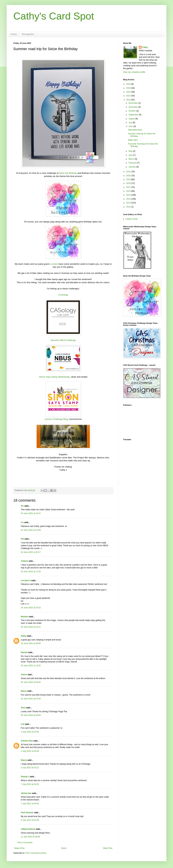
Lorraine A (26, 580)
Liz (22, 522)
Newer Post (19, 848)
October (132, 111)
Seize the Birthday (68, 173)
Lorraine (54, 264)
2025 (129, 88)
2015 (129, 195)
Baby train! (133, 140)
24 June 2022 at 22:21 (31, 627)
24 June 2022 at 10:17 (31, 552)
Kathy (24, 636)
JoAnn (24, 675)
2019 (129, 179)
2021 (129, 172)
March (132, 159)
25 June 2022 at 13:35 (31, 666)
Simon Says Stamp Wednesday (54, 377)
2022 (129, 100)
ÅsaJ (23, 708)
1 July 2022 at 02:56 (30, 732)
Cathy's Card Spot (54, 16)
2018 (129, 183)
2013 (129, 203)
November (133, 107)
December (133, 103)
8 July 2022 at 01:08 (30, 820)
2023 (129, 96)
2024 (129, 92)
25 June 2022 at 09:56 (31, 643)
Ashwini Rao (27, 741)
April (131, 155)
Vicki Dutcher (27, 813)
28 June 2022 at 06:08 (31, 715)
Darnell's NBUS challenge (63, 340)
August (132, 119)
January (132, 167)
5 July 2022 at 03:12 (30, 768)
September (134, 115)
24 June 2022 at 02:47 (31, 513)
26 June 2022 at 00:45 (31, 682)
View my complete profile (134, 72)
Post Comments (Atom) (36, 853)
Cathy (145, 47)
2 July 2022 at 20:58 (30, 751)
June (131, 126)
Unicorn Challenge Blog (56, 419)
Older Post (108, 848)
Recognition (28, 34)
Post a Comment (25, 843)
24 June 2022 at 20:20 (31, 608)
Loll (23, 724)
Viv (22, 506)
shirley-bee (26, 793)
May (131, 151)
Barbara (25, 617)
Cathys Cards (132, 219)
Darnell (24, 652)
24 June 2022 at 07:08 (31, 530)
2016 (129, 191)
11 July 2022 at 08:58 (30, 837)
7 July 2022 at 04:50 (30, 784)
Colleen (24, 561)
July (131, 123)
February (133, 163)
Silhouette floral (135, 130)
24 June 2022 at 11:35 (31, 572)
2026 (129, 84)
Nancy (24, 691)
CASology (63, 295)
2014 (129, 199)
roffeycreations (28, 829)
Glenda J (25, 777)
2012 (129, 207)
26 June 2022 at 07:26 (31, 699)
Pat (22, 539)
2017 (129, 187)
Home (14, 34)
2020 (129, 176)
